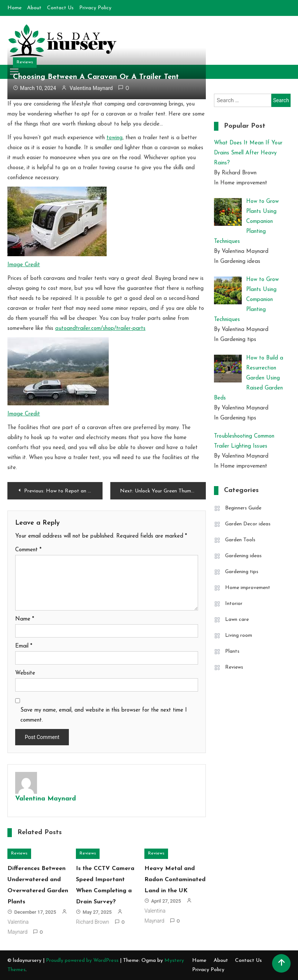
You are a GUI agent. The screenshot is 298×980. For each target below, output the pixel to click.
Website (25, 673)
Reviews (25, 62)
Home (14, 8)
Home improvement (248, 588)
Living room (239, 636)
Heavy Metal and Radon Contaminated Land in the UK (175, 880)
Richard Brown (92, 922)
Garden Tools (240, 540)
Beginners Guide (243, 508)
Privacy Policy (95, 8)
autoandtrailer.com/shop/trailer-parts (100, 329)
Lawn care (237, 620)
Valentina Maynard (91, 88)
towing (115, 138)
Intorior (234, 604)
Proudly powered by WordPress (83, 961)
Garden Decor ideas (248, 524)
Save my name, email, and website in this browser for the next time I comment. (104, 715)
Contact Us (60, 8)
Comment (28, 550)
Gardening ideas (243, 556)
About (34, 8)
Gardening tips (242, 572)
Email (24, 646)
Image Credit (24, 265)
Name (25, 619)
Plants (232, 651)
